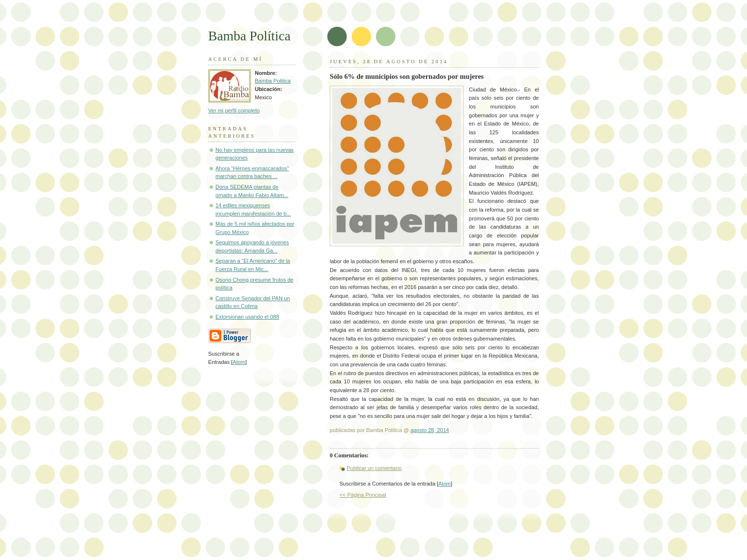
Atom (445, 484)
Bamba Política (249, 36)
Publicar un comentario (374, 468)
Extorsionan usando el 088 (247, 317)
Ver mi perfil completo (234, 110)
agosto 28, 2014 (430, 430)
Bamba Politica (273, 81)
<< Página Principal (363, 495)
